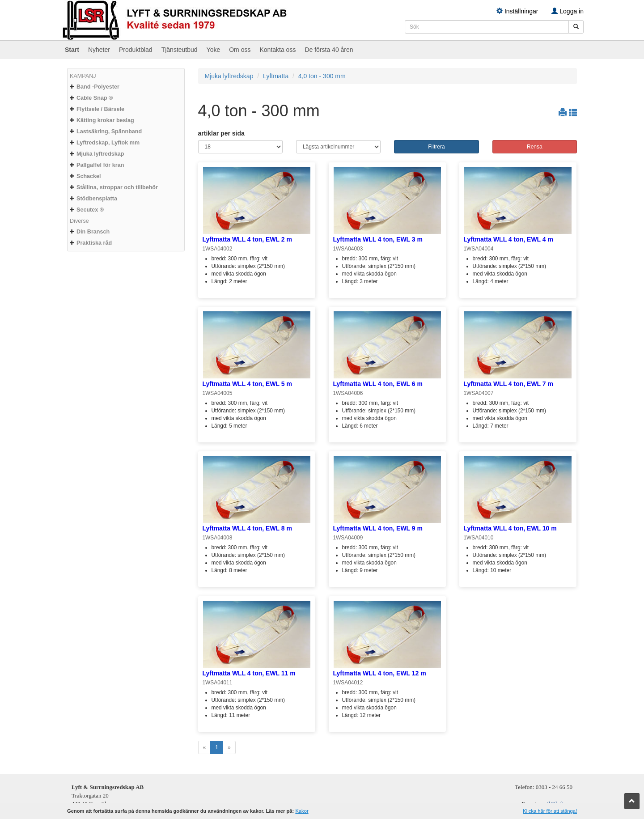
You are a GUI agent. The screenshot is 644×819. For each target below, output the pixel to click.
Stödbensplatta (97, 199)
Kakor (302, 811)
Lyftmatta (276, 76)
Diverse (79, 221)
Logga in (568, 11)
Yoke (214, 50)
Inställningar (517, 11)
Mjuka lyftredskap (100, 154)
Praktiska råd (94, 243)
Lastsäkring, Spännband (109, 132)
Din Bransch (93, 232)
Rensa (535, 147)
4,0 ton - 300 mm (322, 76)
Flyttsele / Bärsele (100, 109)
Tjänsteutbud (180, 50)
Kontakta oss (278, 50)
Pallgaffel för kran (100, 165)
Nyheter (99, 50)
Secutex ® (90, 210)
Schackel (89, 176)
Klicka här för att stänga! (550, 811)
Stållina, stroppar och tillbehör (117, 187)
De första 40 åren (329, 50)
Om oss (240, 50)
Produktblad (136, 50)
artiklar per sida (221, 133)
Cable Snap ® (95, 98)
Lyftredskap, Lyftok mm (108, 143)
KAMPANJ (83, 76)
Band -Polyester (98, 87)
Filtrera (436, 147)
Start (72, 50)
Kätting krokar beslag (105, 120)
